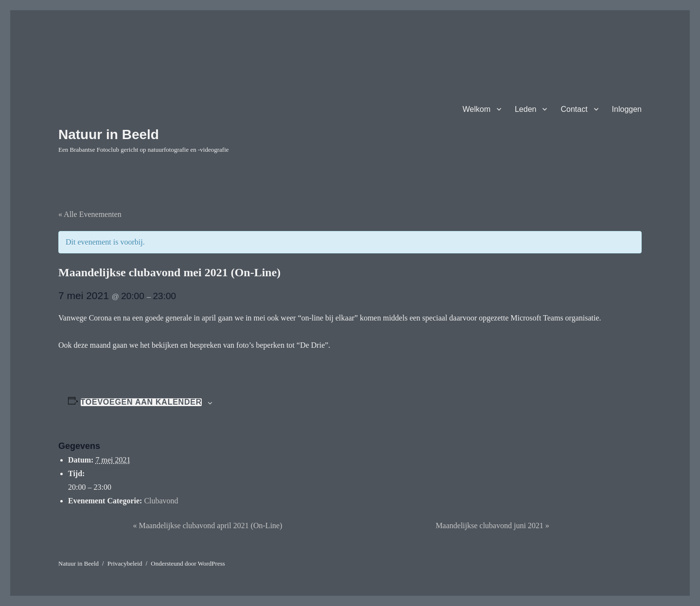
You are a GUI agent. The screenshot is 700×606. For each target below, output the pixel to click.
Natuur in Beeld (109, 134)
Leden (526, 109)
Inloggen (627, 109)
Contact (574, 109)
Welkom (476, 109)
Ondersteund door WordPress (188, 563)
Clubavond (161, 501)
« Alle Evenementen (90, 214)
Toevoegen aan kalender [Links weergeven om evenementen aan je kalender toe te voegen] (141, 402)
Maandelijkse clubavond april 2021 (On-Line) (207, 526)
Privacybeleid (125, 563)
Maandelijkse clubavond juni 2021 (492, 526)
